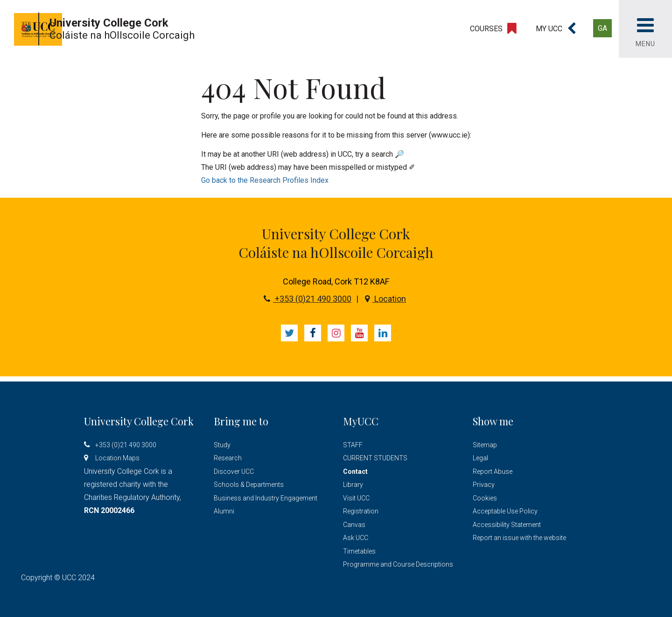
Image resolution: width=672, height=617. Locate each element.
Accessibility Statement (507, 525)
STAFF (353, 445)
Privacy (484, 485)
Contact (355, 471)
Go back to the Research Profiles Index (265, 180)
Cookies (485, 498)
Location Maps (117, 458)
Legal (480, 458)
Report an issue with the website (519, 538)
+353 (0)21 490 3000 (308, 299)
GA (602, 28)
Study (222, 445)
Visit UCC (356, 498)
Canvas (354, 525)
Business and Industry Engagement (266, 498)
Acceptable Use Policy (505, 511)
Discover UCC (234, 471)
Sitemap (485, 445)
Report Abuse (493, 471)
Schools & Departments (249, 485)
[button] (556, 29)
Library (353, 485)
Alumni (224, 511)
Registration (361, 511)
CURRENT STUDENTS (375, 458)
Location (385, 299)
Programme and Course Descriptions (398, 564)
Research (228, 458)
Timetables (359, 551)
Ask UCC (356, 538)
